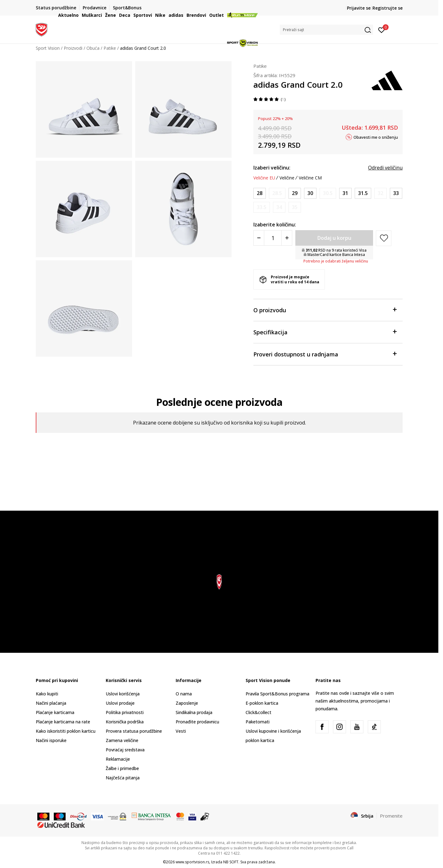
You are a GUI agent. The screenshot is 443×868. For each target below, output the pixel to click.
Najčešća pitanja (123, 778)
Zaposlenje (187, 703)
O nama (184, 694)
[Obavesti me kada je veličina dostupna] (277, 193)
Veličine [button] (287, 178)
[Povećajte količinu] (287, 238)
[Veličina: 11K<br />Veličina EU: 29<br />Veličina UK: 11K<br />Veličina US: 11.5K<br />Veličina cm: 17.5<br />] (295, 193)
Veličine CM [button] (310, 178)
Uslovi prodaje (120, 703)
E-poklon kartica (262, 703)
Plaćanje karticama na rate (63, 722)
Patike (260, 66)
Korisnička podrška (125, 722)
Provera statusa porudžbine (134, 731)
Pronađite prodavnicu (197, 722)
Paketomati (258, 722)
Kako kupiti (47, 694)
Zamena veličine (122, 740)
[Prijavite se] (382, 30)
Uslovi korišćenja (123, 694)
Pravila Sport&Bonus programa (277, 694)
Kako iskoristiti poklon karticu (66, 731)
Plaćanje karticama (55, 712)
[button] (326, 30)
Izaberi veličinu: (272, 168)
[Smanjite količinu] (259, 238)
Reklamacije (118, 759)
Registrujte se (388, 8)
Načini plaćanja (51, 703)
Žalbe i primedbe (122, 768)
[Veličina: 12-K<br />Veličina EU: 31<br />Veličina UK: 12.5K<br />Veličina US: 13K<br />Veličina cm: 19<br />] (345, 193)
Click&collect (258, 712)
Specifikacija (325, 332)
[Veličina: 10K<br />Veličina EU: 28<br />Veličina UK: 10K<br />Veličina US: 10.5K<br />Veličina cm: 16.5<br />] (260, 193)
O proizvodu (325, 310)
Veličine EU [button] (264, 178)
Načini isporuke (51, 740)
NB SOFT (231, 862)
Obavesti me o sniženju (376, 137)
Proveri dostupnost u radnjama (325, 354)
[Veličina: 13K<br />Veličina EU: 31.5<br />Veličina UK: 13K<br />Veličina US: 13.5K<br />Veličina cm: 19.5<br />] (363, 193)
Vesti (181, 731)
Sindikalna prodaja (194, 712)
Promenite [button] (391, 816)
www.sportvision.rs (192, 862)
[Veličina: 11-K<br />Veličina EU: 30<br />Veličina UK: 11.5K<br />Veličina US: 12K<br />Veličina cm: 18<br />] (310, 193)
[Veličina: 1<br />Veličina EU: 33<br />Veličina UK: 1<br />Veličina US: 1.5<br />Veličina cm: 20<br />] (396, 193)
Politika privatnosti (125, 712)
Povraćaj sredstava (125, 750)
